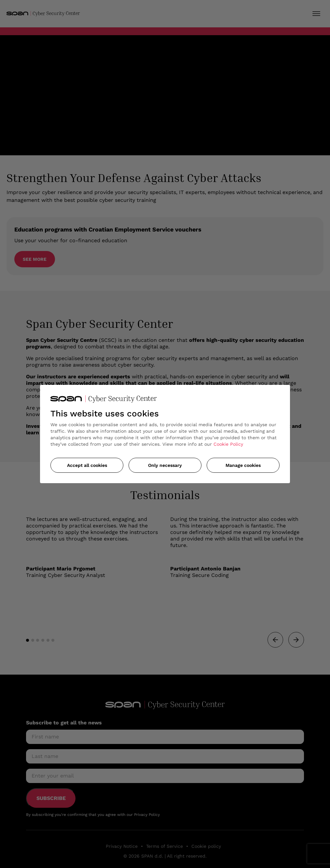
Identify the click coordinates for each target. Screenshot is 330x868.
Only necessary (165, 465)
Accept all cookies (87, 465)
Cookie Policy (228, 444)
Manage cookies (243, 465)
